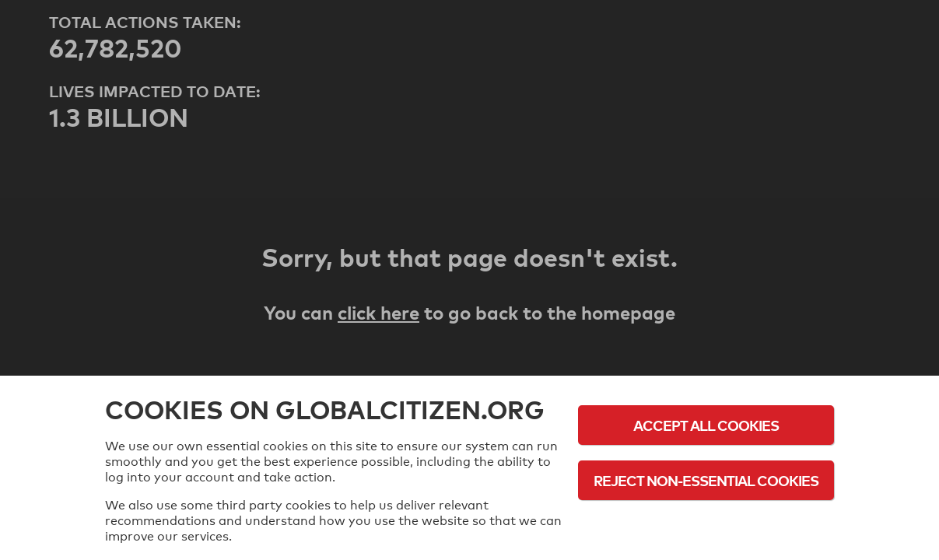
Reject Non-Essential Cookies (706, 480)
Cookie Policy (706, 523)
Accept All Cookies (706, 425)
